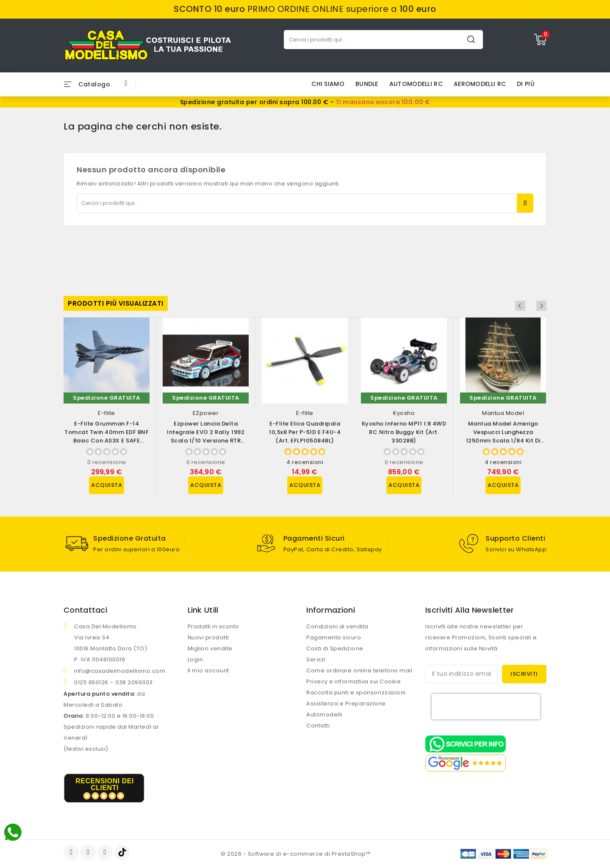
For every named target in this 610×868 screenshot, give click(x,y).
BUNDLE (367, 84)
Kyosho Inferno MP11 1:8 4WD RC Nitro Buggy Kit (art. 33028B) (404, 432)
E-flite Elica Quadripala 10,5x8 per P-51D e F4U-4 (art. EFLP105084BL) (305, 432)
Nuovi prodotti (208, 637)
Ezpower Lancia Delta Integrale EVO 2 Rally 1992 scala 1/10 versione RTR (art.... (206, 436)
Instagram (106, 852)
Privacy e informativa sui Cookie (354, 681)
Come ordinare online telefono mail (359, 670)
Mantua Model (503, 413)
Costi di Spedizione (335, 648)
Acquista (107, 485)
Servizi (316, 659)
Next (541, 306)
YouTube (89, 852)
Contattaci (85, 610)
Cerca (471, 39)
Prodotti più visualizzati (116, 303)
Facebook (72, 852)
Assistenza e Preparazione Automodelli (346, 709)
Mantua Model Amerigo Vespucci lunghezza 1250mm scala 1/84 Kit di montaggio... (503, 436)
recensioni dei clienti (105, 784)
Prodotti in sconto (213, 626)
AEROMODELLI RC (480, 84)
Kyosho (404, 413)
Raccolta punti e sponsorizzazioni (356, 692)
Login (195, 659)
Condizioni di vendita (337, 626)
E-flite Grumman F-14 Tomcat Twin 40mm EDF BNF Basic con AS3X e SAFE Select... (107, 436)
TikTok (123, 852)
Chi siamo (328, 84)
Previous (530, 306)
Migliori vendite (210, 648)
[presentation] (486, 707)
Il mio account (208, 670)
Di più (526, 84)
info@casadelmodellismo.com (120, 671)
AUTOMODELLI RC (416, 84)
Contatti (318, 726)
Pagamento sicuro (334, 637)
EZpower (206, 413)
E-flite (107, 413)
